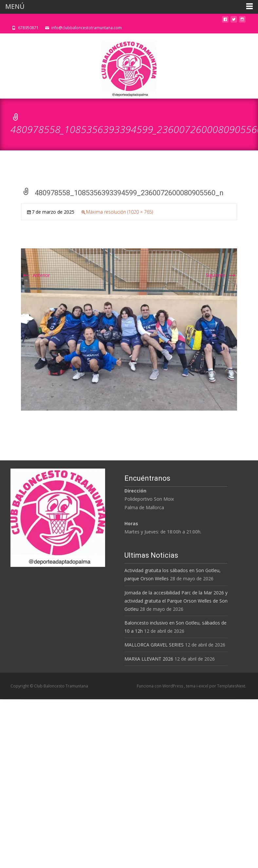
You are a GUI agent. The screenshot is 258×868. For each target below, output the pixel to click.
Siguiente (221, 275)
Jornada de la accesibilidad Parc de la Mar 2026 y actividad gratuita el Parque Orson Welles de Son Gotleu (176, 601)
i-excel (203, 686)
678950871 (28, 28)
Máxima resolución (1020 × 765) (120, 212)
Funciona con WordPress (160, 686)
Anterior (35, 275)
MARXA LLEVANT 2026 (149, 659)
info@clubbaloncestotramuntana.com (87, 28)
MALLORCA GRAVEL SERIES (154, 645)
